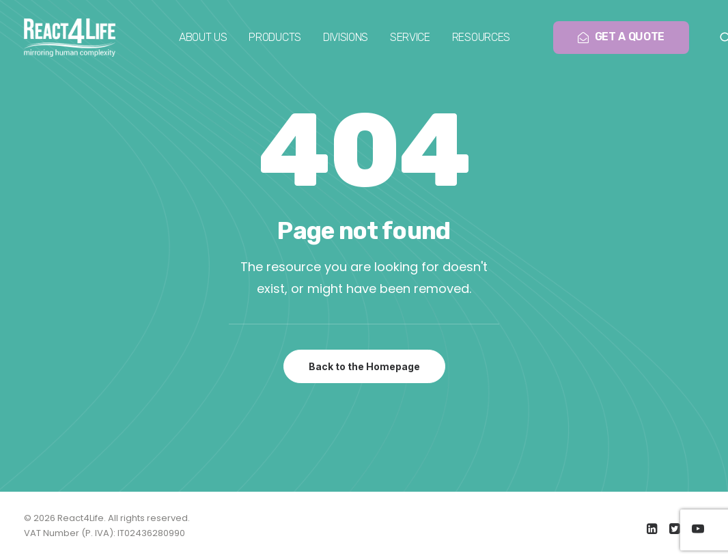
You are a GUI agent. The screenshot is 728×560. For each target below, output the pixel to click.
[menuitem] (203, 38)
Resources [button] (481, 37)
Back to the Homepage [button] (364, 366)
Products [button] (275, 37)
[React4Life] (70, 38)
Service (410, 37)
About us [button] (203, 37)
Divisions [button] (346, 37)
